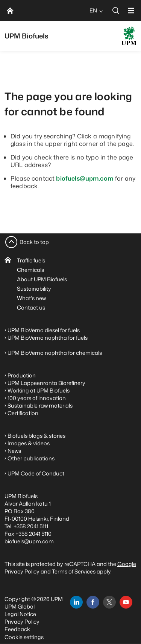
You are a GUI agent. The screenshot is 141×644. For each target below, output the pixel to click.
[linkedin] (76, 602)
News (14, 451)
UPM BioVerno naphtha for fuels (48, 338)
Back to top (34, 242)
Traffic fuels (31, 260)
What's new (31, 298)
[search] (116, 10)
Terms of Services (74, 571)
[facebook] (93, 602)
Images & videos (29, 443)
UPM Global (20, 606)
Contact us (31, 307)
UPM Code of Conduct (36, 473)
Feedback (17, 629)
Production (22, 375)
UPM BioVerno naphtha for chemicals (55, 353)
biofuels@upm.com (85, 178)
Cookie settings (24, 637)
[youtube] (126, 602)
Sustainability (34, 289)
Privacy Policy (22, 622)
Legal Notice (20, 614)
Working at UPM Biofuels (39, 390)
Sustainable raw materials (40, 406)
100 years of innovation (37, 398)
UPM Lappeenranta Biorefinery (46, 383)
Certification (23, 413)
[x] (109, 602)
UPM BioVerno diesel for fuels (44, 330)
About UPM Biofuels (42, 279)
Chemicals (30, 270)
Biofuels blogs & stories (36, 436)
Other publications (31, 458)
